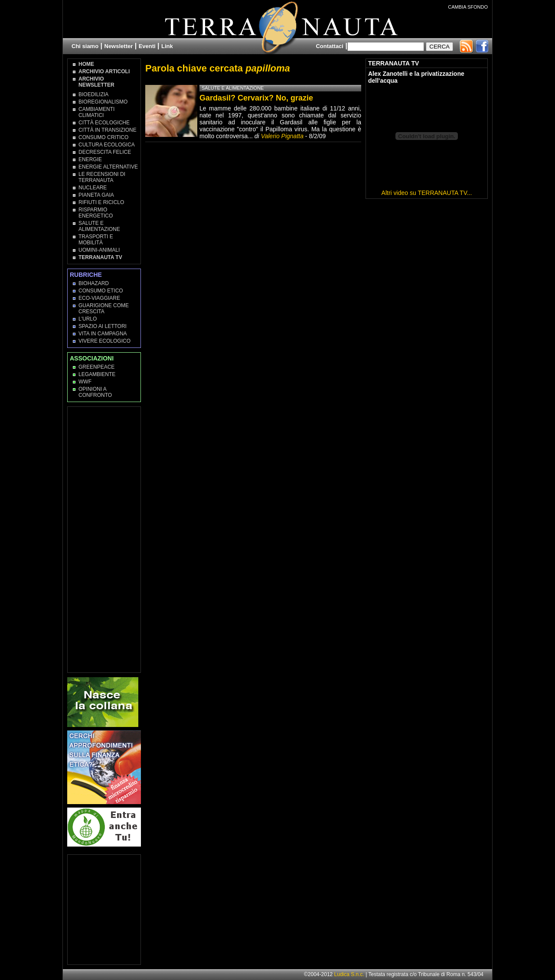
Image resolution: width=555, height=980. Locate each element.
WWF (85, 382)
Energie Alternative (108, 167)
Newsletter (119, 46)
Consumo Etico (101, 291)
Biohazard (94, 283)
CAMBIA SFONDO (468, 7)
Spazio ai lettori (103, 326)
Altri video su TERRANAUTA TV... (427, 193)
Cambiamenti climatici (96, 112)
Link (167, 46)
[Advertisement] (104, 539)
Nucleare (93, 188)
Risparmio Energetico (96, 213)
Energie (90, 159)
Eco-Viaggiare (99, 298)
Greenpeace (96, 367)
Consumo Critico (103, 137)
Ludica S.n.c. (349, 974)
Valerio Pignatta (282, 136)
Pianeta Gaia (96, 195)
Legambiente (97, 374)
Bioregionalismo (103, 102)
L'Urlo (88, 319)
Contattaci (330, 46)
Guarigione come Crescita (104, 308)
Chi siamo (85, 46)
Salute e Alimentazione (99, 226)
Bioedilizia (93, 94)
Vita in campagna (103, 334)
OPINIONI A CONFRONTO (95, 392)
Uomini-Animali (99, 250)
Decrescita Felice (105, 152)
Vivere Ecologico (104, 341)
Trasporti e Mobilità (96, 240)
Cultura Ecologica (107, 145)
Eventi (147, 46)
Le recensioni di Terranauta (102, 177)
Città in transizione (108, 130)
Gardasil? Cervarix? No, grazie (256, 98)
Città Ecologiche (104, 123)
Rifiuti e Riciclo (101, 202)
